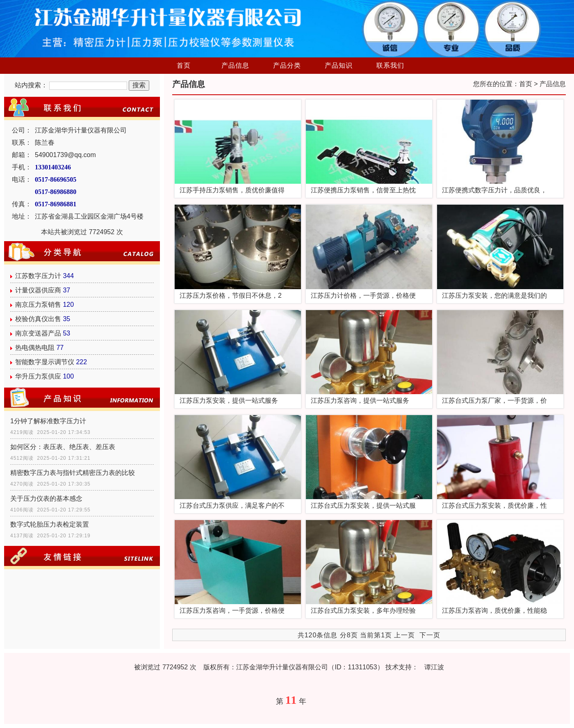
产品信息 (235, 65)
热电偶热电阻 (35, 348)
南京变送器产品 (38, 333)
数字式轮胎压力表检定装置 (50, 524)
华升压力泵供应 (38, 376)
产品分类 (287, 65)
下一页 (430, 635)
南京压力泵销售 (38, 305)
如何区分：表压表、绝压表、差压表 (63, 447)
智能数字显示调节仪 (45, 362)
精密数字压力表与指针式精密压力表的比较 (73, 473)
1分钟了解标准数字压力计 (48, 421)
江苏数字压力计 (38, 276)
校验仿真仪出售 (38, 319)
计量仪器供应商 (38, 290)
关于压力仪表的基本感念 (46, 499)
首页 (184, 65)
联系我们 (390, 65)
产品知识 (339, 65)
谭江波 (434, 667)
